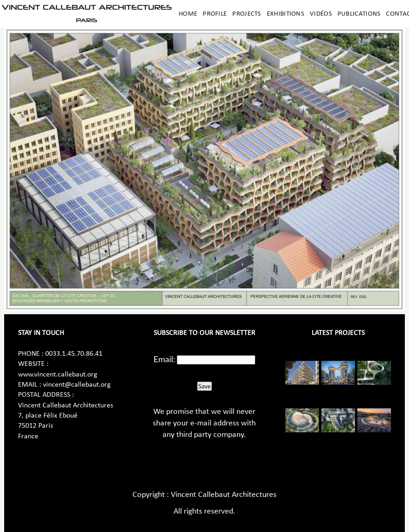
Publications (359, 14)
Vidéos (321, 14)
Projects (247, 14)
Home (188, 14)
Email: (165, 359)
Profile (215, 14)
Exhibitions (286, 14)
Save (204, 386)
